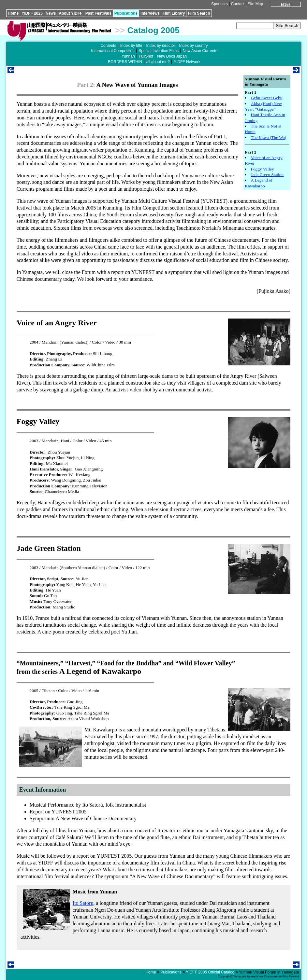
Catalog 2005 (153, 30)
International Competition (113, 51)
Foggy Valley (262, 169)
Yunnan (128, 56)
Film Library (174, 13)
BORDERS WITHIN (125, 62)
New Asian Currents (200, 51)
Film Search (199, 13)
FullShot (146, 56)
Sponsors (219, 4)
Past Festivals (98, 13)
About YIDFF (70, 13)
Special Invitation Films (159, 51)
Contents (108, 46)
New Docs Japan (172, 56)
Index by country (194, 46)
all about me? (158, 62)
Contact (238, 4)
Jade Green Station (267, 175)
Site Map (255, 4)
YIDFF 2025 (32, 13)
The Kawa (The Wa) (268, 137)
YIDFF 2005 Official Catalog (210, 972)
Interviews (150, 13)
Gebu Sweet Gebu (266, 98)
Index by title (131, 46)
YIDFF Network (187, 62)
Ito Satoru (83, 903)
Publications (126, 13)
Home (13, 13)
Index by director (161, 46)
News (51, 13)
